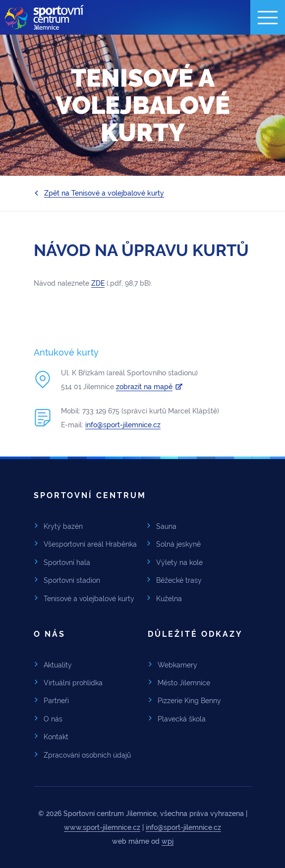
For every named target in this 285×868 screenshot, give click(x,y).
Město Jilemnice (184, 683)
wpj (168, 841)
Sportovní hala (67, 562)
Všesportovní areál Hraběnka (90, 544)
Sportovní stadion (72, 580)
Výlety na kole (179, 562)
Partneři (56, 701)
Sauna (166, 526)
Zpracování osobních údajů (87, 755)
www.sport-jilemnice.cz (102, 827)
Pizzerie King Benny (189, 701)
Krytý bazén (63, 526)
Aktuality (58, 665)
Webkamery (177, 665)
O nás (53, 719)
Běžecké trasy (179, 580)
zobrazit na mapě (144, 387)
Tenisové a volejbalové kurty (89, 599)
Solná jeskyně (178, 544)
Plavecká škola (182, 719)
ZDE (98, 283)
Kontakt (56, 737)
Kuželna (169, 599)
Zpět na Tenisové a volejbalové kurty (104, 193)
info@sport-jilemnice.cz (123, 425)
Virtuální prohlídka (73, 683)
